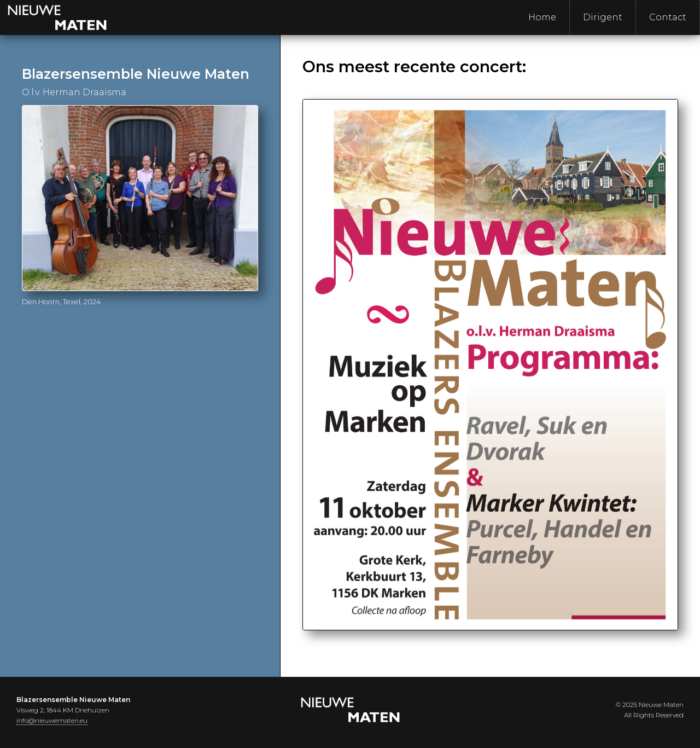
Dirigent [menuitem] (603, 17)
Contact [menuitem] (668, 17)
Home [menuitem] (542, 17)
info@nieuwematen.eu (52, 720)
